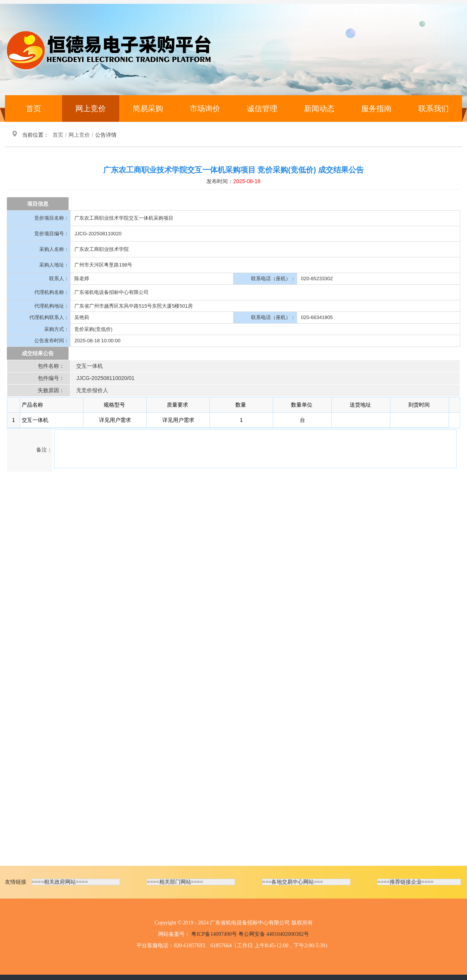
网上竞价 (91, 109)
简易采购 (148, 109)
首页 (34, 109)
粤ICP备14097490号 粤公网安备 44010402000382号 (250, 934)
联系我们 (433, 109)
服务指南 (376, 109)
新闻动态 (319, 109)
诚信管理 (262, 109)
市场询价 (205, 109)
